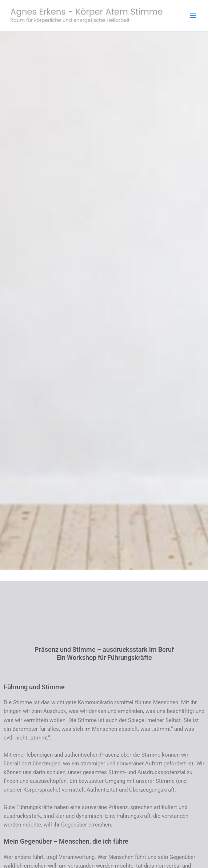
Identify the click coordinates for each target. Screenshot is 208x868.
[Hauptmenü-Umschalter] (193, 16)
